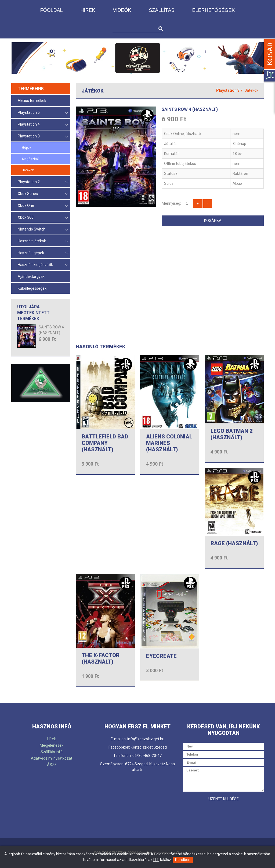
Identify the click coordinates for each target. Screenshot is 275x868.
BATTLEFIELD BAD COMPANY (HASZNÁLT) (105, 443)
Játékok (28, 170)
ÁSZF (52, 765)
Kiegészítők (31, 159)
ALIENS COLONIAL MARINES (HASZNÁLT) (169, 443)
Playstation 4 (43, 125)
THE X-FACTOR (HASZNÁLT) (101, 658)
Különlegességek (32, 288)
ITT (156, 860)
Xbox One (43, 206)
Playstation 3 (43, 137)
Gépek (27, 148)
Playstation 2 (43, 182)
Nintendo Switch (43, 230)
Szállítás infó (52, 752)
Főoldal (51, 10)
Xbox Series (43, 194)
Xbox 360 (43, 218)
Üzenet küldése (224, 799)
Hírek (88, 10)
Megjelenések (52, 745)
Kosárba (213, 221)
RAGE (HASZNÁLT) (234, 543)
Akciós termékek (32, 101)
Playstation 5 (43, 113)
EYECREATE (161, 656)
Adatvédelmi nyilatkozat (52, 758)
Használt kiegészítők (43, 265)
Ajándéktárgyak (31, 277)
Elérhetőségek (214, 10)
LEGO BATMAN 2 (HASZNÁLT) (232, 434)
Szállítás (162, 10)
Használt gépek (43, 253)
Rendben (183, 860)
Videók (122, 10)
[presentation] (224, 814)
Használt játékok (43, 241)
